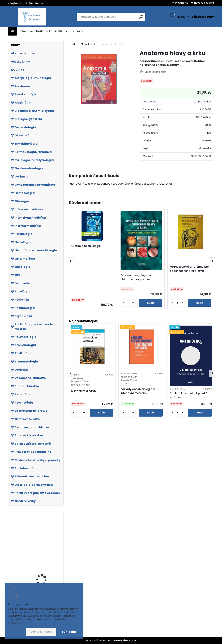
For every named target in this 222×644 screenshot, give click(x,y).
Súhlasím (69, 632)
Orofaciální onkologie (86, 246)
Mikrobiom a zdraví (84, 391)
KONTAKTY (77, 31)
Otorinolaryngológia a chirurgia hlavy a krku (136, 277)
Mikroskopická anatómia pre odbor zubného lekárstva (189, 269)
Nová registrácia (204, 3)
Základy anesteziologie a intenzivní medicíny (138, 391)
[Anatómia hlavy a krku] (99, 79)
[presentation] (70, 261)
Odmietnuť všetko (41, 632)
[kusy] (128, 303)
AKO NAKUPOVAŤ (41, 31)
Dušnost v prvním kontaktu (42, 546)
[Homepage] (12, 31)
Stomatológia (89, 44)
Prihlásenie (182, 3)
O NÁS (24, 31)
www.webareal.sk (125, 641)
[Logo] (32, 17)
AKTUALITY (61, 31)
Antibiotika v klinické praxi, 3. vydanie (189, 395)
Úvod (72, 44)
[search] (141, 17)
